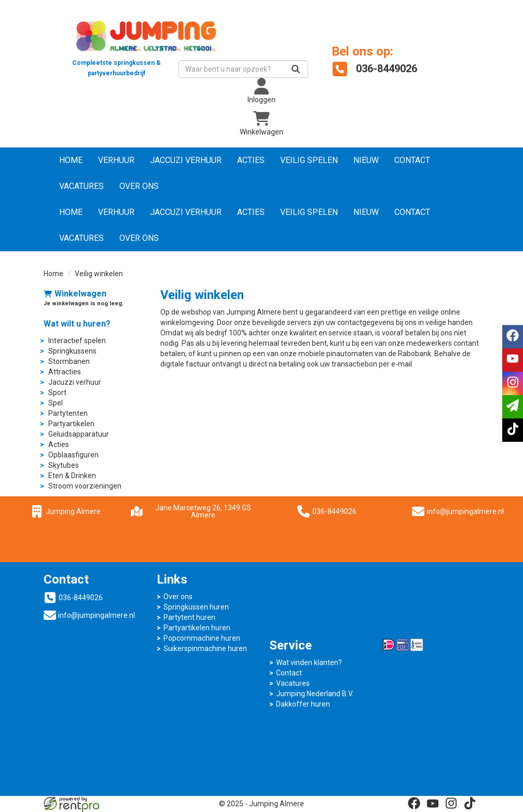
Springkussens (72, 351)
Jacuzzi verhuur (75, 382)
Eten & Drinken (72, 476)
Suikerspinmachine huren (205, 648)
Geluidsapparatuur (79, 434)
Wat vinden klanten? (309, 662)
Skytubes (64, 465)
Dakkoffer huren (303, 704)
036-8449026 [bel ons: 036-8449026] (81, 598)
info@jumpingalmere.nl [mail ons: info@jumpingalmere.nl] (97, 615)
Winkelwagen (75, 294)
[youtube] (433, 803)
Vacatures (81, 186)
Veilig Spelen (309, 160)
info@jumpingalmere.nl (465, 511)
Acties (251, 160)
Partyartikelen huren (197, 628)
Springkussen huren (196, 607)
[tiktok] (470, 803)
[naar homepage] (116, 44)
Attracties (65, 372)
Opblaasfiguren (73, 455)
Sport (57, 393)
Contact (412, 160)
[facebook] (414, 803)
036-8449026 (327, 511)
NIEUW (366, 160)
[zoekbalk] (243, 69)
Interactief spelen (77, 341)
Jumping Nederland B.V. (315, 694)
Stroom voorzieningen (85, 486)
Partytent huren (189, 617)
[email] (513, 407)
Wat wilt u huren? (77, 324)
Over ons (139, 186)
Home (71, 160)
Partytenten (68, 413)
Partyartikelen (71, 424)
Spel (56, 403)
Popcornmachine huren (202, 638)
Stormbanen (69, 361)
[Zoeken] (296, 69)
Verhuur (116, 160)
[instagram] (451, 803)
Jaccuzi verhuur (186, 160)
